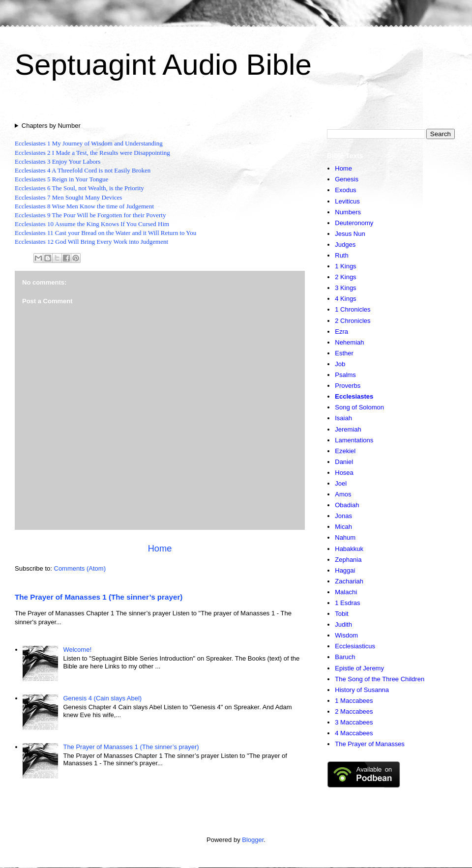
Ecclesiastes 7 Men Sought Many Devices (68, 197)
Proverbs (348, 386)
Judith (343, 624)
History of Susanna (362, 690)
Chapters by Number (51, 126)
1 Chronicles (353, 309)
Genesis (347, 179)
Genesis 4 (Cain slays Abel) (102, 698)
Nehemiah (349, 342)
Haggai (345, 570)
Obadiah (347, 505)
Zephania (348, 560)
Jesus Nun (350, 234)
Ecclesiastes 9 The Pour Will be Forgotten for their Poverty (90, 215)
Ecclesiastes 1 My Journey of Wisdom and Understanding (89, 143)
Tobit (341, 614)
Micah (343, 527)
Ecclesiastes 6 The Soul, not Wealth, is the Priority (79, 188)
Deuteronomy (354, 223)
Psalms (345, 375)
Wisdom (346, 635)
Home (160, 549)
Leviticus (347, 201)
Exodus (345, 190)
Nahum (345, 537)
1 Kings (345, 266)
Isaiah (343, 418)
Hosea (344, 473)
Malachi (346, 592)
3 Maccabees (354, 722)
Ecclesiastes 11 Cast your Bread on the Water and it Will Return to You (105, 233)
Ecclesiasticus (355, 646)
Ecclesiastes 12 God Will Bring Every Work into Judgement (91, 242)
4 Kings (345, 299)
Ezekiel (345, 451)
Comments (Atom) (80, 568)
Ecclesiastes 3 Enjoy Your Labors (58, 161)
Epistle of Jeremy (359, 668)
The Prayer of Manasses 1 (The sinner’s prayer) (99, 597)
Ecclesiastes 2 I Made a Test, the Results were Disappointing (92, 153)
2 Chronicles (353, 321)
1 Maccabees (354, 701)
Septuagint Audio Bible (163, 65)
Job (340, 364)
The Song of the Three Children (380, 679)
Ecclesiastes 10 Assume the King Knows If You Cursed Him (92, 224)
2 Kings (345, 277)
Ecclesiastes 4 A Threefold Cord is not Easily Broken (83, 170)
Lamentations (354, 440)
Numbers (348, 212)
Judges (345, 245)
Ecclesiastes (354, 396)
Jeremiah (348, 429)
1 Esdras (347, 603)
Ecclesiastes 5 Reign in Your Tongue (61, 179)
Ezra (341, 332)
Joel (341, 483)
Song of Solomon (359, 407)
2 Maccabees (354, 711)
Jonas (343, 516)
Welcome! (77, 650)
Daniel (344, 462)
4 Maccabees (354, 733)
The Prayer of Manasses (370, 744)
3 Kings (345, 288)
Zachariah (349, 581)
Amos (343, 494)
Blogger (253, 840)
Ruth (341, 255)
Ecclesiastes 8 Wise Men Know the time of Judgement (84, 206)
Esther (344, 353)
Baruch (345, 657)
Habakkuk (349, 549)
